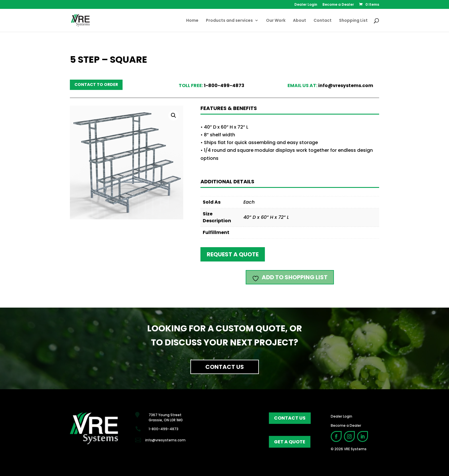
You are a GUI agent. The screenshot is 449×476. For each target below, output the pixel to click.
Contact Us (225, 367)
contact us (290, 418)
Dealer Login (306, 5)
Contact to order (96, 84)
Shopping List (353, 21)
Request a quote (233, 254)
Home (192, 21)
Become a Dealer (338, 5)
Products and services (229, 21)
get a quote (290, 442)
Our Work (276, 21)
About (300, 21)
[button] (174, 115)
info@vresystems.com (346, 85)
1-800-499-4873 (224, 85)
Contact (323, 21)
